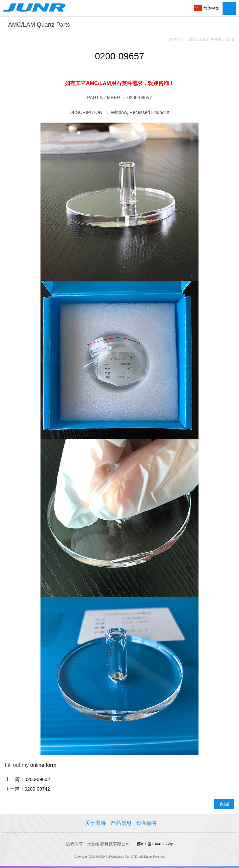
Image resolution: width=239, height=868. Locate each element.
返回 (224, 804)
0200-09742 (37, 789)
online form (43, 765)
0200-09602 (37, 779)
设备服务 (147, 823)
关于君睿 (95, 823)
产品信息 (121, 823)
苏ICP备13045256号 (155, 844)
